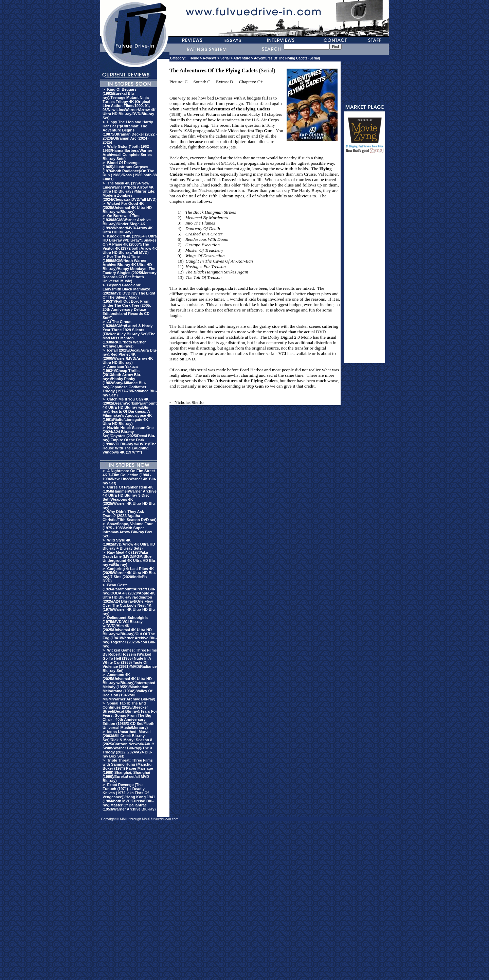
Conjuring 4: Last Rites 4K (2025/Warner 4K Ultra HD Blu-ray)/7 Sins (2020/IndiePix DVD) (129, 575)
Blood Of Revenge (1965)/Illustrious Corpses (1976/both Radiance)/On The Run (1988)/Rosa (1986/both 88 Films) (130, 171)
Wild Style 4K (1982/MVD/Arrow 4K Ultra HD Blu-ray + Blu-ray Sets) (129, 544)
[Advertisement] (365, 261)
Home (194, 58)
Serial (225, 58)
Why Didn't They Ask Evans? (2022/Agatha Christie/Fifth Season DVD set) (130, 516)
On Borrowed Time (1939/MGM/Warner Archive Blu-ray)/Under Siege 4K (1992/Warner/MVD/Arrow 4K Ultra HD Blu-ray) (128, 224)
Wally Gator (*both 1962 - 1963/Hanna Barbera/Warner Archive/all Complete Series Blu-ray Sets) (127, 153)
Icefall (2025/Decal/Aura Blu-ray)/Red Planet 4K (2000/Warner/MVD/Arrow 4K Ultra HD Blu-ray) (130, 356)
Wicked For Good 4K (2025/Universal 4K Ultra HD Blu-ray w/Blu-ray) (127, 208)
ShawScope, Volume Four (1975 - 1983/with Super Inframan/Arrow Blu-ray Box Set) (128, 530)
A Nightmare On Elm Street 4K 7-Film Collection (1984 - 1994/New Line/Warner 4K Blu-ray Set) (129, 477)
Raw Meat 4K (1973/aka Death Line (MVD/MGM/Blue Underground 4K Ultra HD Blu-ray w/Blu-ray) (129, 558)
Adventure (242, 58)
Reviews (210, 58)
